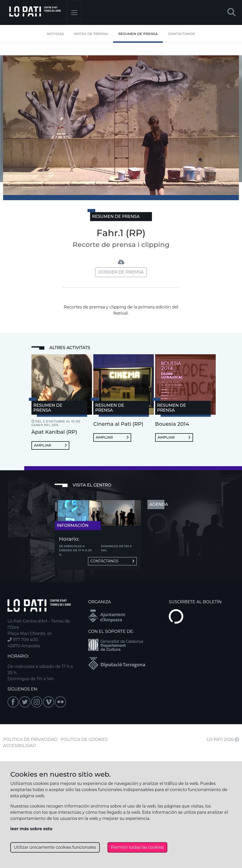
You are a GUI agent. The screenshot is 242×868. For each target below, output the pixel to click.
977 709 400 (23, 640)
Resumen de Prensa (138, 34)
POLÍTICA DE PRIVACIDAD (30, 739)
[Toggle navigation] (74, 12)
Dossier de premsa (121, 272)
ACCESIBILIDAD (20, 746)
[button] (231, 12)
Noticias (56, 34)
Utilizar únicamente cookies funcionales (55, 847)
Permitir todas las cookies (137, 847)
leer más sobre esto (31, 829)
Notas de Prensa (91, 34)
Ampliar (50, 445)
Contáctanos (181, 34)
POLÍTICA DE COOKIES (84, 739)
